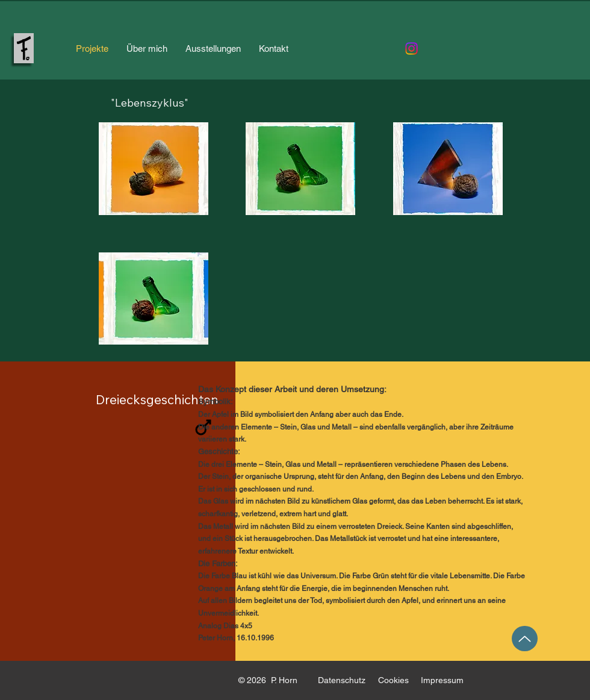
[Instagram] (411, 48)
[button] (154, 169)
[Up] (525, 639)
